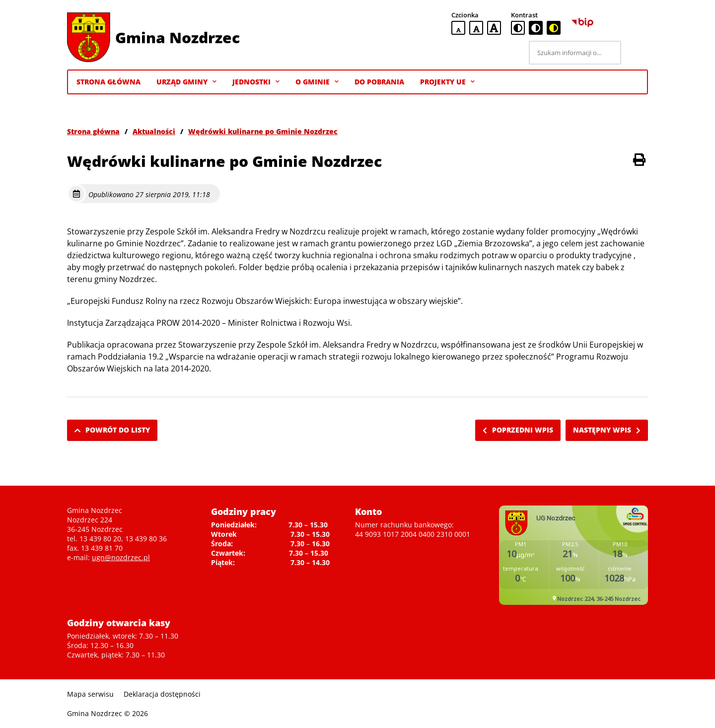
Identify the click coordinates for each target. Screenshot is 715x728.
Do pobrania (379, 82)
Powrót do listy (112, 430)
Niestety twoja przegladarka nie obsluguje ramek (573, 555)
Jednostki (256, 82)
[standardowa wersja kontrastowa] (518, 28)
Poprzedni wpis (518, 430)
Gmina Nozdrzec (178, 37)
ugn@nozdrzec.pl (121, 557)
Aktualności (154, 131)
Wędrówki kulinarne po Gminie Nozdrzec (263, 131)
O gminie (317, 82)
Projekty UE (447, 82)
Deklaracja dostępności (162, 694)
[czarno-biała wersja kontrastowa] (536, 28)
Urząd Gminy (186, 82)
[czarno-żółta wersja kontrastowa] (554, 28)
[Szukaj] (636, 53)
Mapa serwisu (90, 694)
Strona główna (93, 131)
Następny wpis (607, 430)
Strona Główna (108, 82)
